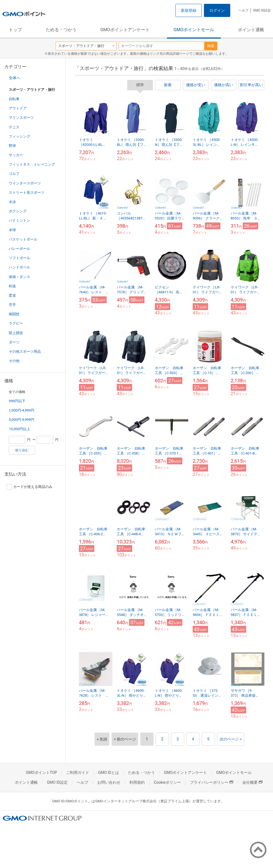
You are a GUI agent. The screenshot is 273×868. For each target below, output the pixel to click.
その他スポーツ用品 (25, 351)
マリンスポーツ (21, 118)
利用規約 (137, 782)
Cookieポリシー (167, 782)
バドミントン (19, 220)
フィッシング (19, 136)
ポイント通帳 (251, 30)
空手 (12, 305)
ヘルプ (243, 10)
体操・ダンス (19, 277)
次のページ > (231, 739)
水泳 (12, 202)
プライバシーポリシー (212, 782)
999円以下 (17, 401)
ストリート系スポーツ (27, 193)
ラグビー (16, 323)
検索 (211, 46)
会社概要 (252, 782)
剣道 (12, 286)
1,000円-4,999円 (22, 410)
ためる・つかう (61, 30)
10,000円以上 (19, 429)
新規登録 (189, 10)
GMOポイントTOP (41, 772)
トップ (15, 30)
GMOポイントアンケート (125, 30)
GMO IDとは (109, 772)
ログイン (217, 10)
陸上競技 (16, 333)
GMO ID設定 (262, 10)
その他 (14, 361)
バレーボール (19, 249)
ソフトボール (19, 258)
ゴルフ (14, 174)
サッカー (16, 155)
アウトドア (18, 108)
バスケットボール (23, 239)
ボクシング (18, 211)
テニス (14, 127)
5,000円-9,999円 (22, 420)
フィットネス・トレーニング (32, 164)
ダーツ (14, 342)
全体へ (15, 78)
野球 (12, 146)
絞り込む (22, 450)
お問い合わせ (109, 782)
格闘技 (14, 314)
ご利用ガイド (78, 772)
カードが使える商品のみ (29, 487)
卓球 (12, 230)
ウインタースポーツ (25, 183)
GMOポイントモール (194, 30)
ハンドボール (19, 267)
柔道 (12, 295)
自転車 (14, 99)
